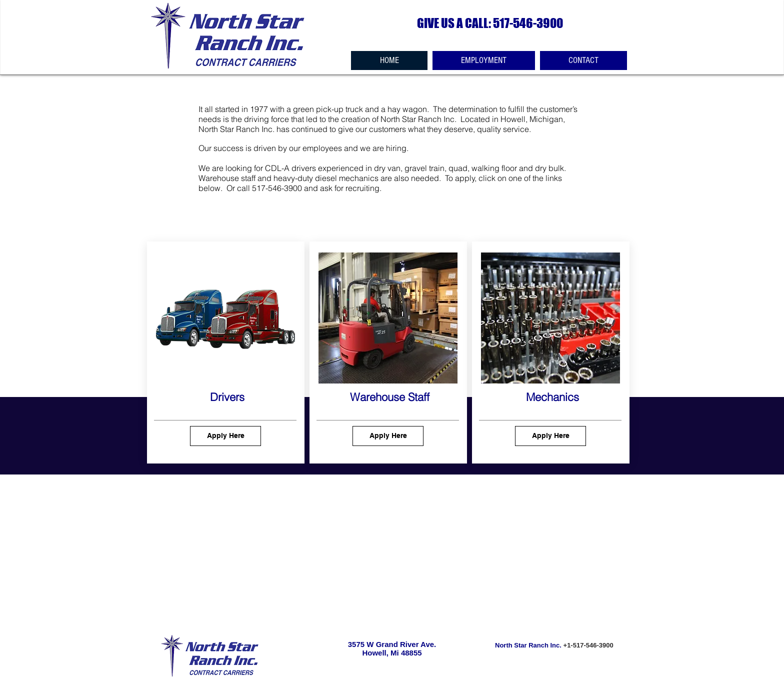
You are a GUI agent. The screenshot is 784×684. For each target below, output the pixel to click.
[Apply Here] (225, 436)
